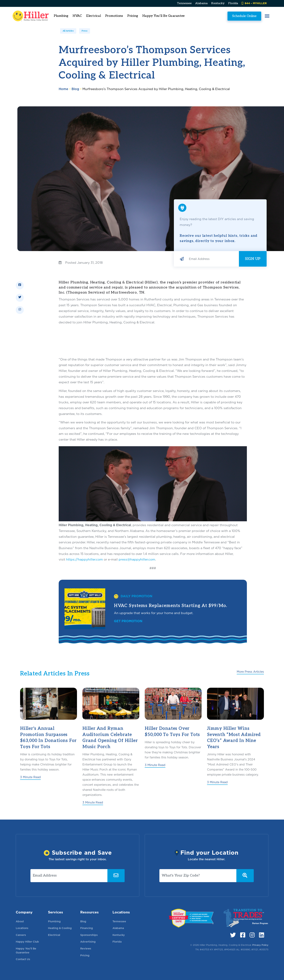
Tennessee (184, 3)
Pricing (138, 16)
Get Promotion (128, 621)
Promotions (119, 16)
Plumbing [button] (66, 16)
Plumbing (54, 921)
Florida (233, 3)
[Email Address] (212, 259)
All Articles (68, 31)
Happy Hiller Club (27, 942)
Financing (87, 928)
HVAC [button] (82, 16)
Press (85, 31)
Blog (75, 89)
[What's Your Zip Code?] (198, 876)
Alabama (201, 3)
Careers (21, 935)
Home (63, 89)
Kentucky (218, 3)
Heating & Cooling (60, 928)
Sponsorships (89, 935)
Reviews (86, 948)
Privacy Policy (260, 945)
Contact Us (23, 959)
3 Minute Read (30, 777)
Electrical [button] (98, 16)
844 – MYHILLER (254, 3)
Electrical (54, 935)
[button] (262, 16)
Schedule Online (239, 16)
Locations (22, 928)
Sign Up (253, 259)
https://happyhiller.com (84, 559)
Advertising (88, 942)
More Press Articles (250, 672)
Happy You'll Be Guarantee (168, 16)
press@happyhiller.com (137, 559)
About (20, 921)
